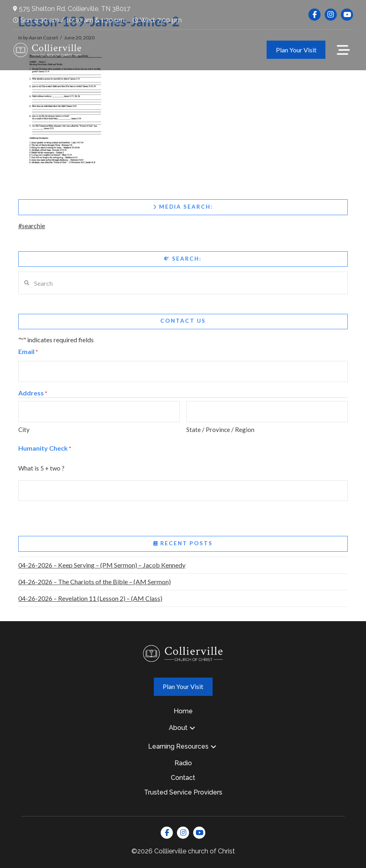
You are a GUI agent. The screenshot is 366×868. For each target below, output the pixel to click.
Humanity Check (45, 449)
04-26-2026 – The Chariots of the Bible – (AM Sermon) (95, 582)
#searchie (32, 226)
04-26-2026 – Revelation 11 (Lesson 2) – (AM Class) (90, 598)
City (24, 430)
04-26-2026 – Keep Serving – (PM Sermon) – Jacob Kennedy (102, 565)
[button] (343, 50)
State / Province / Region (220, 430)
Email (28, 352)
